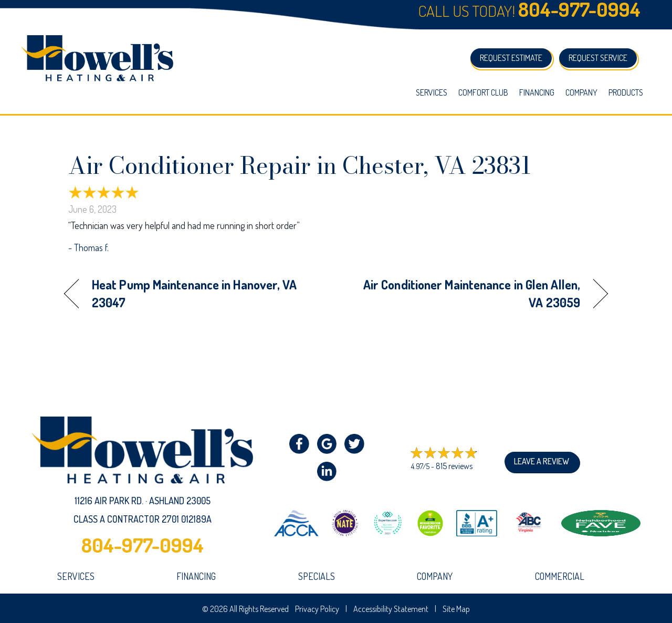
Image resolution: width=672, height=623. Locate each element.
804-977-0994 (143, 545)
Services (432, 92)
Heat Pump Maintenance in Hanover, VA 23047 (195, 293)
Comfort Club (483, 92)
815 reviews (454, 466)
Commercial (560, 576)
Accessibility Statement (391, 609)
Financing (537, 92)
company (435, 576)
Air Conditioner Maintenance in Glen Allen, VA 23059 (466, 293)
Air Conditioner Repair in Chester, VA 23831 (300, 165)
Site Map (456, 609)
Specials (317, 576)
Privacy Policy (317, 609)
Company (581, 92)
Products (626, 92)
